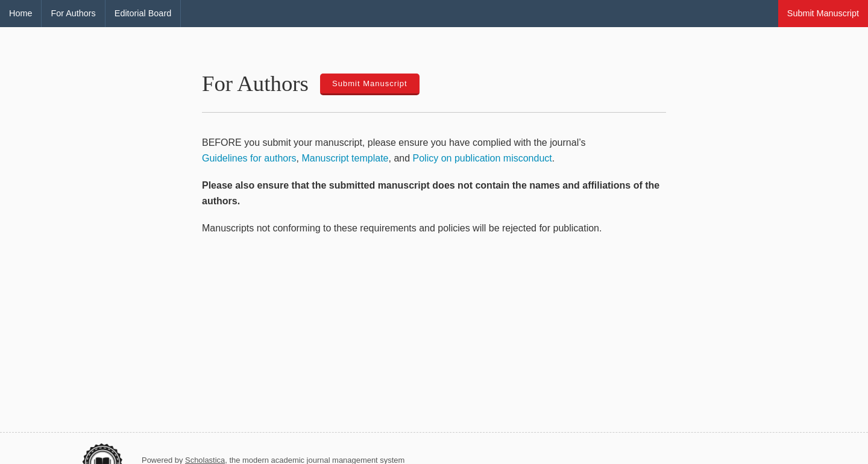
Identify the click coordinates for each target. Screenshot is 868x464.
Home (20, 13)
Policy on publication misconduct (483, 158)
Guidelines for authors (249, 158)
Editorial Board (143, 13)
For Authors (73, 13)
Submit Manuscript (823, 13)
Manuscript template (345, 158)
